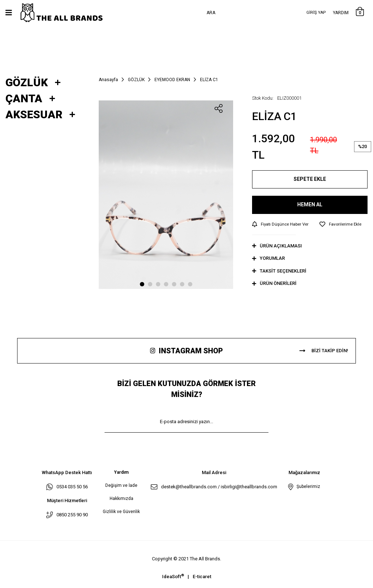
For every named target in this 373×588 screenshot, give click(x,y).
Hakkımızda (121, 499)
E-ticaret (202, 577)
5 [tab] (174, 284)
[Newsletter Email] (186, 422)
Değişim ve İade (121, 486)
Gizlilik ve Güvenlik (121, 512)
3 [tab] (158, 284)
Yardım (341, 13)
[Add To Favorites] (344, 225)
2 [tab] (150, 284)
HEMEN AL (310, 204)
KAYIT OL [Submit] (186, 444)
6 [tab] (182, 284)
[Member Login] (316, 13)
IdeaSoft (173, 577)
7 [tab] (190, 284)
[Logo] (69, 13)
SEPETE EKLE (310, 179)
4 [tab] (166, 284)
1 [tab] (142, 284)
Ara (211, 13)
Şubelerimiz (307, 487)
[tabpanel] (166, 195)
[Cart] (360, 13)
